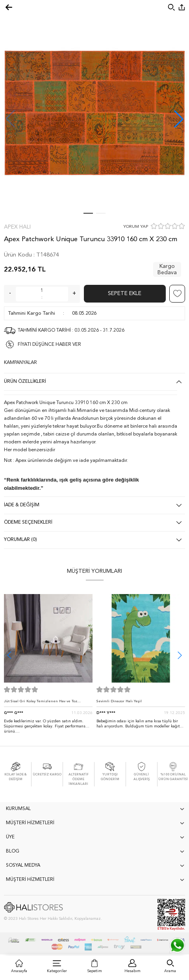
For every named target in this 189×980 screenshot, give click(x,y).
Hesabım (132, 971)
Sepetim (95, 971)
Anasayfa (19, 971)
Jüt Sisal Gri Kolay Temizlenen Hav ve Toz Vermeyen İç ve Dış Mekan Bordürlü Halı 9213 (45, 703)
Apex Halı (17, 227)
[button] (179, 119)
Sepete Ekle (125, 293)
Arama (170, 971)
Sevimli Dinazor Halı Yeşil (119, 701)
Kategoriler (57, 971)
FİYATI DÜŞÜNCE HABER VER (49, 345)
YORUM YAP (136, 227)
